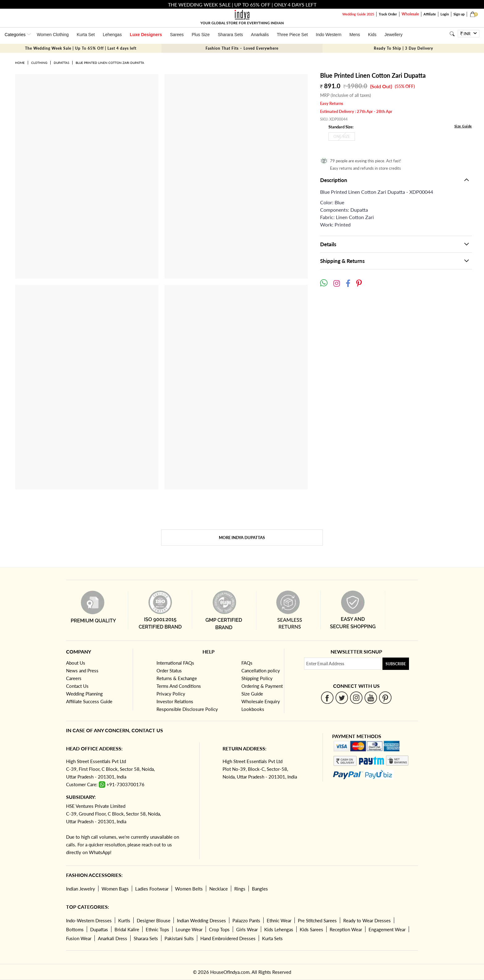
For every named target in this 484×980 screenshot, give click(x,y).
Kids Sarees (311, 929)
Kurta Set (86, 35)
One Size (342, 137)
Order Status (169, 671)
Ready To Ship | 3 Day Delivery (403, 48)
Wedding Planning (84, 694)
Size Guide (463, 126)
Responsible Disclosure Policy (187, 709)
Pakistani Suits (179, 938)
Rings (240, 889)
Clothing (39, 63)
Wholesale (410, 14)
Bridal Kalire (127, 929)
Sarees (177, 35)
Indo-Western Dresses (89, 920)
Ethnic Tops (157, 929)
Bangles (260, 889)
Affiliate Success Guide (89, 701)
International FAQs (175, 663)
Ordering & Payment (262, 686)
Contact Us (77, 686)
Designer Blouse (154, 920)
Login (445, 14)
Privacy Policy (171, 694)
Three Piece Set (292, 35)
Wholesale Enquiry (261, 701)
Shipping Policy (257, 678)
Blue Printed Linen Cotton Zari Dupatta (110, 63)
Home (20, 63)
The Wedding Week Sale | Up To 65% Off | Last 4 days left (81, 48)
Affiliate (430, 14)
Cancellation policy (261, 671)
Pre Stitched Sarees (317, 920)
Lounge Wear (189, 929)
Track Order (388, 14)
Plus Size (201, 35)
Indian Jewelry (81, 889)
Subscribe (396, 664)
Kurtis (124, 920)
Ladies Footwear (152, 889)
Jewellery (394, 35)
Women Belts (189, 889)
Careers (74, 678)
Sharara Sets (230, 35)
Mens (355, 35)
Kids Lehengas (279, 929)
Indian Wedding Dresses (201, 920)
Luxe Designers (146, 35)
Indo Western (329, 35)
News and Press (82, 671)
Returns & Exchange (177, 678)
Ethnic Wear (279, 920)
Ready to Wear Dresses (367, 920)
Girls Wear (247, 929)
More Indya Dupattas (242, 538)
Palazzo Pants (246, 920)
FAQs (247, 663)
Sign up (459, 14)
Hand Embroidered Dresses (228, 938)
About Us (76, 663)
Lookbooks (253, 709)
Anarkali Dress (113, 938)
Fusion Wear (79, 938)
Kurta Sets (272, 938)
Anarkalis (260, 35)
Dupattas (61, 63)
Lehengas (112, 35)
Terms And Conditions (179, 686)
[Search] (452, 34)
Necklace (219, 889)
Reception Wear (346, 929)
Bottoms (75, 929)
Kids (372, 35)
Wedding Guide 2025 (358, 14)
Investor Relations (175, 701)
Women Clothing (53, 35)
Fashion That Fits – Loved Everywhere (242, 48)
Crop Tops (219, 929)
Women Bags (115, 889)
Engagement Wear (387, 929)
